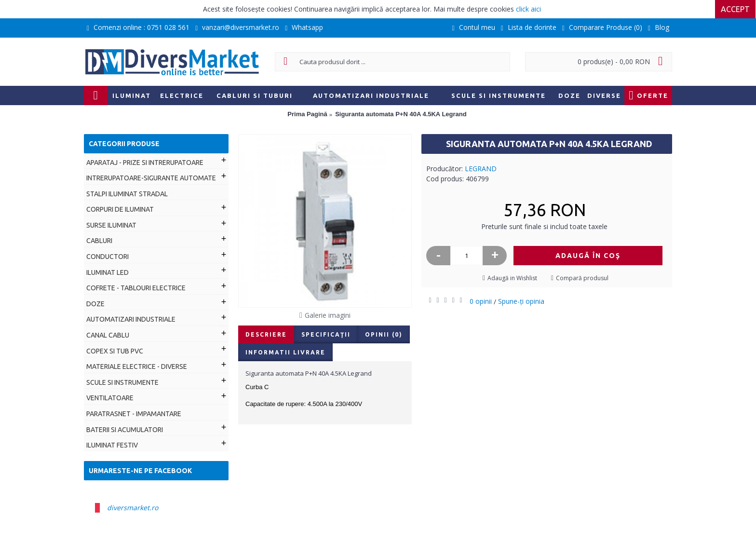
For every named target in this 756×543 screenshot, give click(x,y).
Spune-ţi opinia (521, 301)
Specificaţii (326, 334)
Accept (736, 9)
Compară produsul (582, 278)
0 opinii (481, 301)
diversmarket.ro (133, 508)
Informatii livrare (285, 352)
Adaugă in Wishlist (512, 278)
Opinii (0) (384, 334)
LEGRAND (481, 169)
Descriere (266, 334)
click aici (528, 9)
